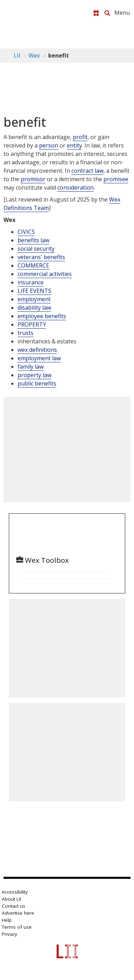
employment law (39, 358)
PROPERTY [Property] (32, 324)
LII (17, 55)
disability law (34, 308)
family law (31, 367)
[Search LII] (107, 13)
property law (34, 375)
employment (34, 299)
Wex (34, 55)
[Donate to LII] (96, 13)
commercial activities (45, 274)
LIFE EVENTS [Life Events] (34, 291)
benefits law (33, 240)
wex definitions (37, 350)
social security (36, 249)
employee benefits (42, 316)
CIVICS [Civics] (26, 232)
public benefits (37, 383)
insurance (31, 282)
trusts (25, 333)
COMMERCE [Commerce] (33, 265)
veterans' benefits (41, 257)
